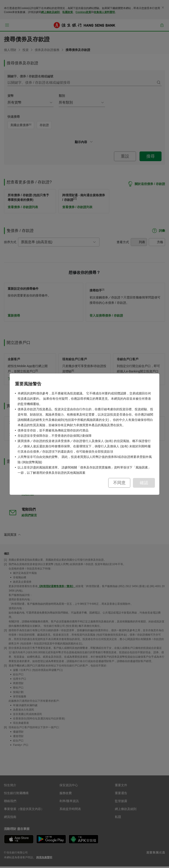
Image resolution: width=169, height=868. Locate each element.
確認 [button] (144, 483)
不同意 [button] (119, 483)
